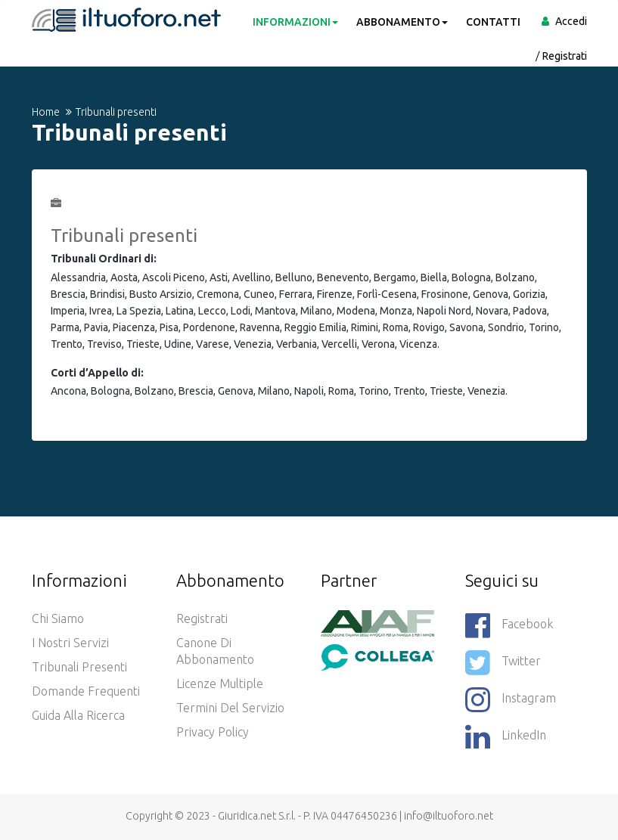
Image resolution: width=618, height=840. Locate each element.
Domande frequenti (86, 691)
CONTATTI (493, 22)
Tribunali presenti (79, 667)
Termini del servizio (230, 708)
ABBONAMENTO (402, 22)
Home (46, 112)
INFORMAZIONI (295, 22)
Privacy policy (213, 732)
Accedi (571, 21)
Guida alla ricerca (78, 715)
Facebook (509, 625)
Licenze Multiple (220, 683)
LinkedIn (506, 736)
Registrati (565, 56)
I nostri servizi (70, 643)
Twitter (503, 662)
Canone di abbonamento (215, 651)
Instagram (511, 699)
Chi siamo (58, 618)
